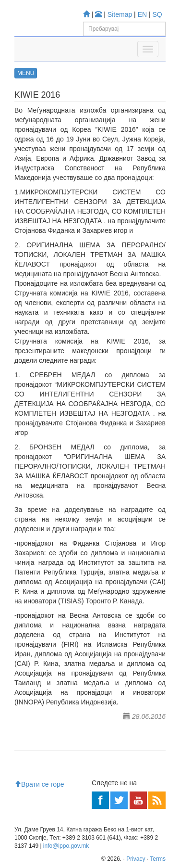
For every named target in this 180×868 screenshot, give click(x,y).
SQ (157, 14)
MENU (26, 73)
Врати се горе (39, 784)
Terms (158, 859)
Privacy (136, 859)
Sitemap (120, 14)
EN (142, 14)
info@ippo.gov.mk (66, 846)
